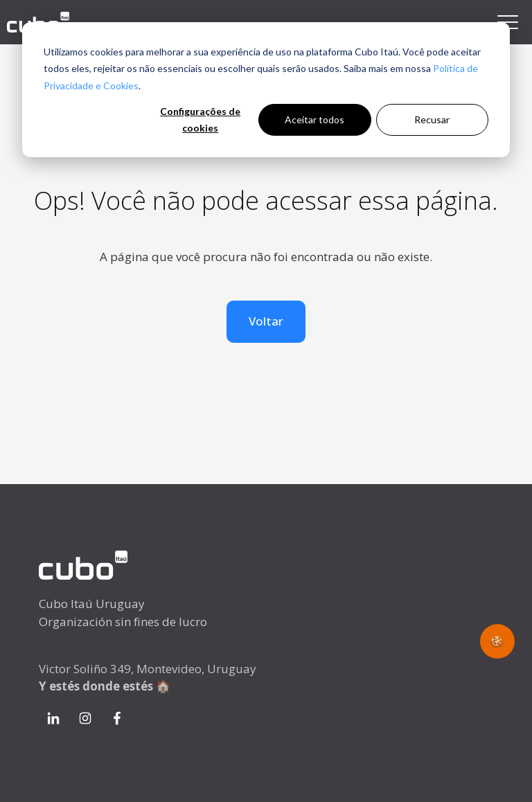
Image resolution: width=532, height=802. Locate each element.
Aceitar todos (314, 119)
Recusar (432, 119)
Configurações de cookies (200, 120)
